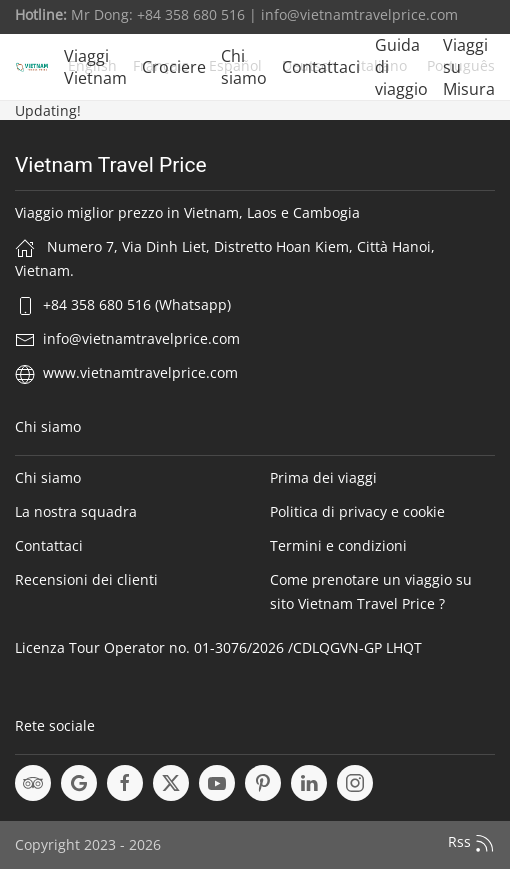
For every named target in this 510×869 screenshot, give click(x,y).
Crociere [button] (174, 67)
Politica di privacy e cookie (357, 511)
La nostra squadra (76, 511)
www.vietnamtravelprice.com (140, 372)
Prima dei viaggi (323, 477)
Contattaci (321, 67)
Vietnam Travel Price (111, 165)
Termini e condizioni (338, 545)
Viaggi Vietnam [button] (95, 67)
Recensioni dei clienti (86, 579)
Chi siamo (244, 67)
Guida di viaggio (401, 67)
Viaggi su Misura (469, 67)
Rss (471, 843)
